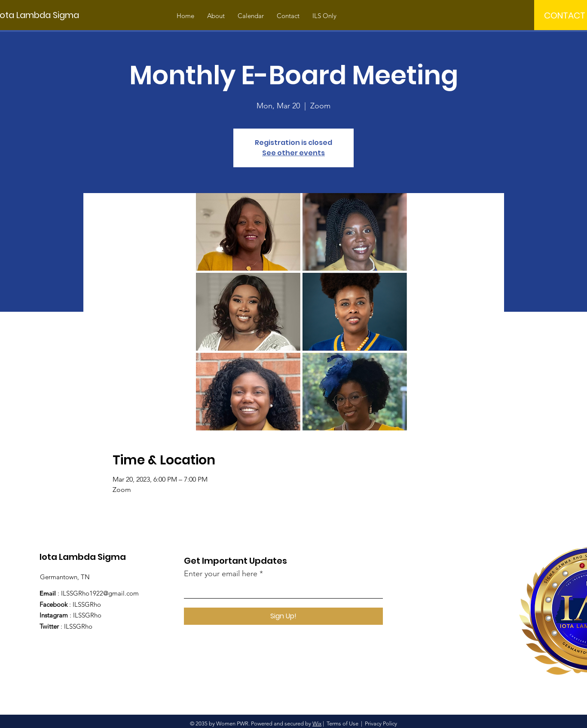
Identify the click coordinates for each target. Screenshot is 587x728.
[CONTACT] (565, 15)
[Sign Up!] (283, 616)
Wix (317, 723)
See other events (293, 153)
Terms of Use (342, 723)
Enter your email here (221, 574)
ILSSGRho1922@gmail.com (100, 593)
